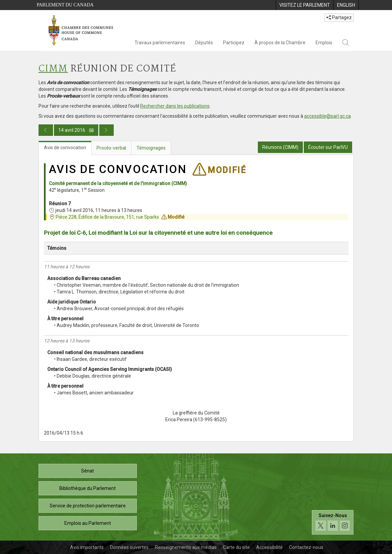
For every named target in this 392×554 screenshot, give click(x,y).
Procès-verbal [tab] (111, 148)
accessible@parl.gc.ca (327, 116)
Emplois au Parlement (88, 523)
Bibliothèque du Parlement (88, 488)
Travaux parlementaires (160, 43)
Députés (204, 43)
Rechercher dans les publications (175, 106)
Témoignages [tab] (151, 148)
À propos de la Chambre (280, 43)
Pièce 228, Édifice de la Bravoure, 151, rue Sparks (107, 217)
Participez (234, 43)
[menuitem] (304, 5)
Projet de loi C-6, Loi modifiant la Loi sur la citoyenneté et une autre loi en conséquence (158, 233)
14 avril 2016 (76, 130)
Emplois (324, 43)
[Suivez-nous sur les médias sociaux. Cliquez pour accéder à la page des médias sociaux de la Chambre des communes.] (333, 522)
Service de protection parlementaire (88, 506)
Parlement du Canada (65, 5)
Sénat (88, 471)
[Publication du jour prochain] (106, 130)
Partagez (339, 17)
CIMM (53, 69)
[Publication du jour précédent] (46, 130)
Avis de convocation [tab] (65, 148)
